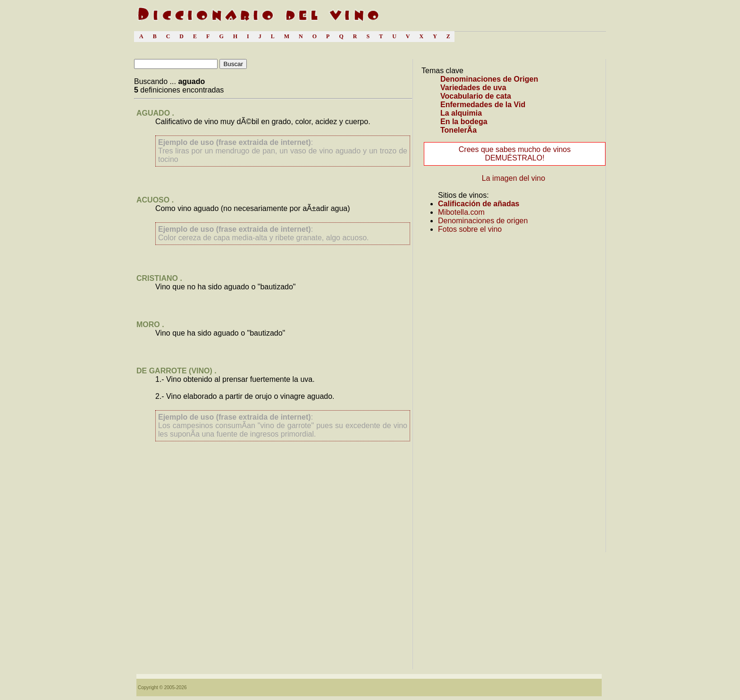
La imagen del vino (513, 178)
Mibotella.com (461, 212)
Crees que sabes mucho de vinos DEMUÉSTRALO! (515, 154)
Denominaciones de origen (483, 221)
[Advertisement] (273, 586)
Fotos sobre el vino (470, 229)
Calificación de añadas (479, 204)
